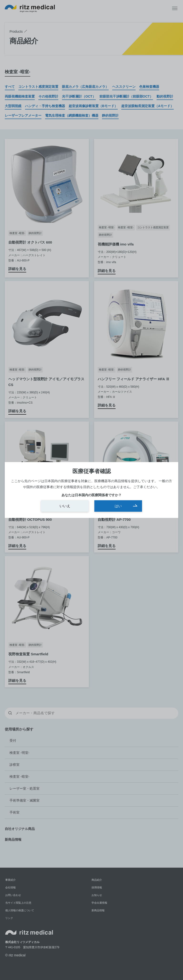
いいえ (65, 506)
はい (118, 506)
